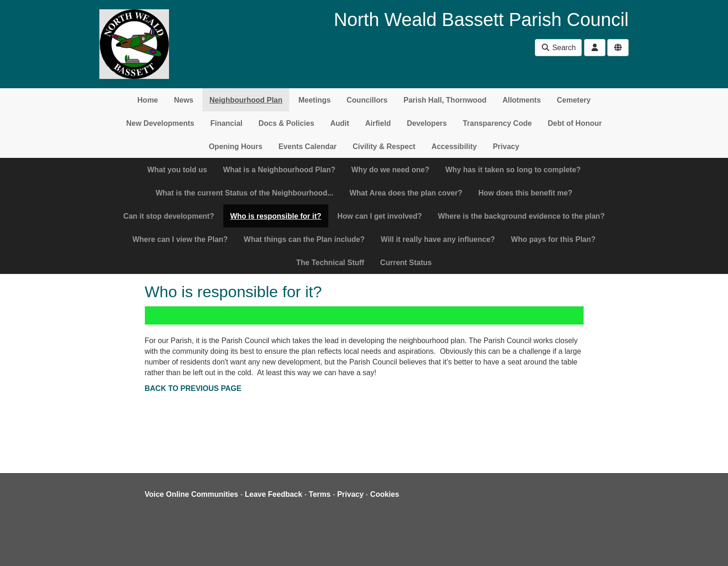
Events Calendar (308, 146)
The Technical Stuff (330, 263)
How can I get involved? (380, 216)
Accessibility (454, 146)
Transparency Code (497, 123)
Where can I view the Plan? (180, 239)
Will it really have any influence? (438, 239)
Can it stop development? (169, 216)
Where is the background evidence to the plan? (521, 216)
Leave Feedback (273, 494)
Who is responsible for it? (276, 216)
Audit (340, 123)
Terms (320, 494)
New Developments (160, 123)
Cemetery (574, 100)
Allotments (522, 100)
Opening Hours (236, 146)
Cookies (384, 494)
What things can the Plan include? (304, 239)
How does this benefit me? (525, 193)
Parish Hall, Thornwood (445, 100)
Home (148, 100)
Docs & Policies (286, 123)
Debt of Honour (575, 123)
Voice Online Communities (192, 494)
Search (558, 48)
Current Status (406, 263)
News (184, 100)
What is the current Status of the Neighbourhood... (244, 193)
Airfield (378, 123)
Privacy (506, 146)
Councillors (367, 100)
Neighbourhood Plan (246, 100)
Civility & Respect (384, 146)
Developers (427, 123)
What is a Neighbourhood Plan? (279, 170)
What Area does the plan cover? (406, 193)
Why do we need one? (390, 170)
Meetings (315, 100)
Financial (226, 123)
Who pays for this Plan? (553, 239)
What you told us (177, 170)
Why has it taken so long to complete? (513, 170)
